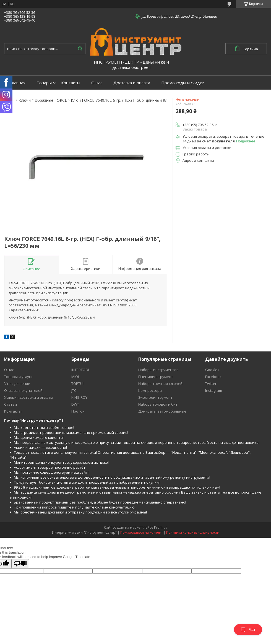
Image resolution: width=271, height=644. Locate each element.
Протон (78, 411)
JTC (74, 390)
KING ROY (79, 397)
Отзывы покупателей (23, 390)
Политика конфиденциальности (193, 532)
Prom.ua (161, 527)
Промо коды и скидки (183, 83)
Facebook (213, 377)
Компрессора (150, 390)
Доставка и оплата (132, 83)
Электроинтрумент (155, 397)
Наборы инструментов (158, 370)
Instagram (214, 390)
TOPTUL (78, 384)
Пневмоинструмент (156, 377)
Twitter (211, 384)
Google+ (212, 370)
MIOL (75, 377)
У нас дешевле (17, 384)
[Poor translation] (20, 564)
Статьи (11, 404)
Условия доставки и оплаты (29, 397)
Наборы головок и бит (158, 404)
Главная (18, 83)
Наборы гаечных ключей (160, 384)
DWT (75, 404)
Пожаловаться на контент (141, 532)
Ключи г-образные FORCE (43, 100)
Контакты (71, 83)
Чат (248, 630)
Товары (44, 83)
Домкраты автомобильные (162, 411)
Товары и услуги (18, 377)
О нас (97, 83)
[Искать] (80, 49)
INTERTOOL (81, 370)
